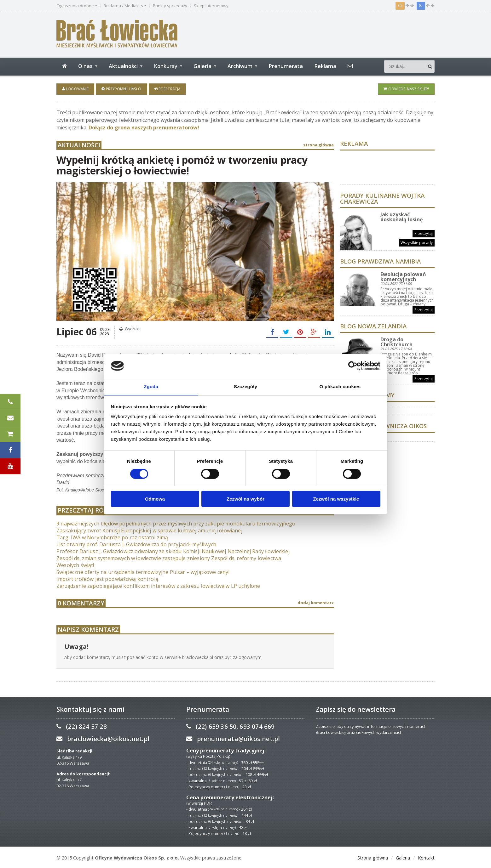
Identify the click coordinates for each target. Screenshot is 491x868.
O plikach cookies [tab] (340, 386)
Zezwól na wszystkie (336, 499)
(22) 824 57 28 (86, 726)
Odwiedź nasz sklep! (407, 89)
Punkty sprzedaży (170, 6)
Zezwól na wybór (245, 499)
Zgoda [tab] (151, 386)
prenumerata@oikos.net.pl (238, 738)
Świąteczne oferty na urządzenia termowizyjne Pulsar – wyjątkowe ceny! (141, 571)
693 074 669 (256, 726)
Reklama (325, 66)
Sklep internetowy (211, 6)
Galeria (403, 857)
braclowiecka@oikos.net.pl (107, 738)
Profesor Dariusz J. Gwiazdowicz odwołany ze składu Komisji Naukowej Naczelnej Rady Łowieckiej (170, 550)
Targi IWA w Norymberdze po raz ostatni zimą (111, 536)
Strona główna (373, 857)
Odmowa (155, 499)
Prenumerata (286, 66)
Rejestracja (166, 89)
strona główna (318, 144)
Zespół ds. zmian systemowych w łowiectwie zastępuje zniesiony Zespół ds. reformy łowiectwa (166, 557)
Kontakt (426, 857)
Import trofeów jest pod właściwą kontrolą (106, 578)
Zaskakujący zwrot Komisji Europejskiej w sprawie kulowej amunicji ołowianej (147, 529)
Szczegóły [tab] (245, 386)
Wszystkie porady (417, 242)
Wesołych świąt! (75, 564)
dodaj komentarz (316, 602)
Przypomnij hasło (121, 89)
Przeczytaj (424, 233)
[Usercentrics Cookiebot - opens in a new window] (353, 366)
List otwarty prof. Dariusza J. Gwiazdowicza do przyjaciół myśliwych (135, 543)
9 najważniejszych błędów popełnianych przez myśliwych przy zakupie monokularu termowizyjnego (173, 522)
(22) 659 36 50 (216, 726)
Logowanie (75, 89)
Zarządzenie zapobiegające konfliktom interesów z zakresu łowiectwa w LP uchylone (156, 585)
